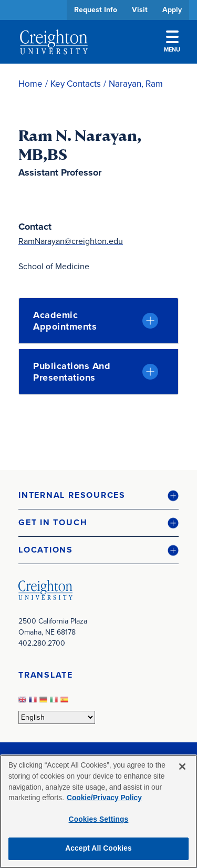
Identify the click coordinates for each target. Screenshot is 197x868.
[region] (98, 811)
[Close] (182, 767)
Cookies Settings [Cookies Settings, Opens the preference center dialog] (99, 819)
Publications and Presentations (72, 372)
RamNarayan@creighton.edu (71, 241)
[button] (98, 496)
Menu (172, 42)
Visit (140, 10)
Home (30, 84)
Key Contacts (76, 84)
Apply (172, 10)
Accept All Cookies (98, 848)
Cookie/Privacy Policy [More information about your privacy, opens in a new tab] (104, 798)
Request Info (96, 10)
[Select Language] (57, 717)
